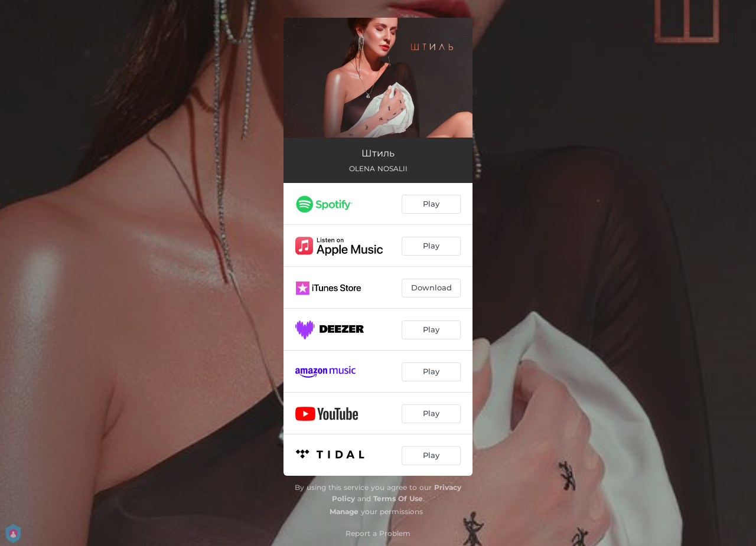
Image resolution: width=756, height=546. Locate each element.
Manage (344, 511)
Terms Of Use (398, 498)
